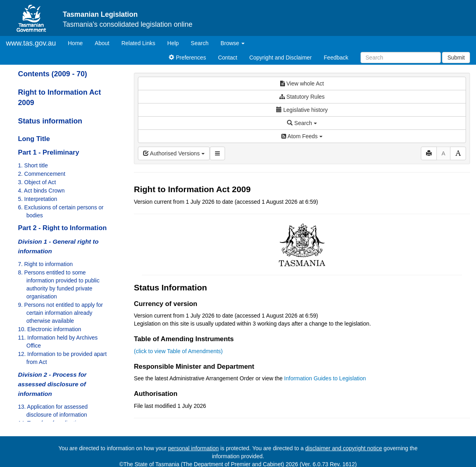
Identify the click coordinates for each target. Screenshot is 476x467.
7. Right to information (45, 264)
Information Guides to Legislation (325, 378)
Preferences (187, 58)
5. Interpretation (38, 199)
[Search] (401, 58)
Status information (50, 121)
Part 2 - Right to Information (62, 228)
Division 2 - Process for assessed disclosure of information (52, 384)
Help (173, 43)
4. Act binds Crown (41, 191)
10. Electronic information (50, 329)
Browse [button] (233, 43)
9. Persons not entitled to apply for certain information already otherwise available (60, 313)
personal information (194, 448)
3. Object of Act (37, 182)
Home (78, 43)
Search (199, 43)
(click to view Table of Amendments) (178, 351)
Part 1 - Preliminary (49, 152)
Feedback (336, 58)
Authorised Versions (174, 153)
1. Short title (33, 165)
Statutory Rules (302, 97)
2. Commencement (42, 174)
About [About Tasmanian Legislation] (102, 43)
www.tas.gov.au (31, 43)
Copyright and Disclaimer (281, 58)
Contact (227, 58)
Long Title (34, 139)
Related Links (138, 43)
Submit (456, 58)
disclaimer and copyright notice (344, 448)
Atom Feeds (302, 136)
